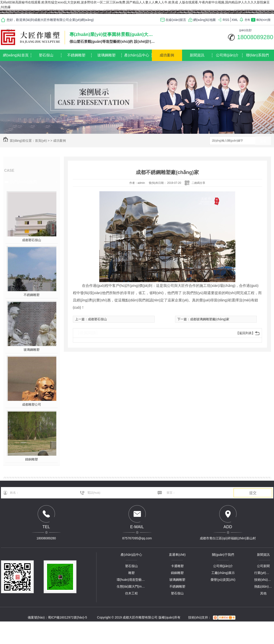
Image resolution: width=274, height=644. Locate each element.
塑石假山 (46, 55)
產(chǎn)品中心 (137, 55)
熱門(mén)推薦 (23, 182)
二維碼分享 (198, 183)
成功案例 (167, 55)
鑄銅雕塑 (32, 459)
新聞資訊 (197, 55)
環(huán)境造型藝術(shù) (131, 580)
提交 (253, 493)
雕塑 (131, 573)
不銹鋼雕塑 (76, 55)
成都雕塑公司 (32, 404)
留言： (196, 493)
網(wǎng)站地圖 (204, 20)
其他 (263, 593)
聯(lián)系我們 (257, 55)
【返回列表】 (245, 333)
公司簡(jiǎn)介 (227, 55)
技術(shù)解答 (263, 580)
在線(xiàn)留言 (176, 20)
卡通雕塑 (177, 566)
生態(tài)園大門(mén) (131, 586)
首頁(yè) (41, 141)
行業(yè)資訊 (263, 573)
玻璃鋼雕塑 (106, 55)
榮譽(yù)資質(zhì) (223, 580)
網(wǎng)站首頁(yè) (16, 57)
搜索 (263, 141)
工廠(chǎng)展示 (223, 573)
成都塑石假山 (32, 240)
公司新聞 (263, 566)
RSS (226, 20)
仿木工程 (131, 593)
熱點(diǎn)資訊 (263, 586)
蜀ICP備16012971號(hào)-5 (68, 617)
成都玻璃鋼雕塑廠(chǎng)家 (210, 319)
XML (235, 20)
